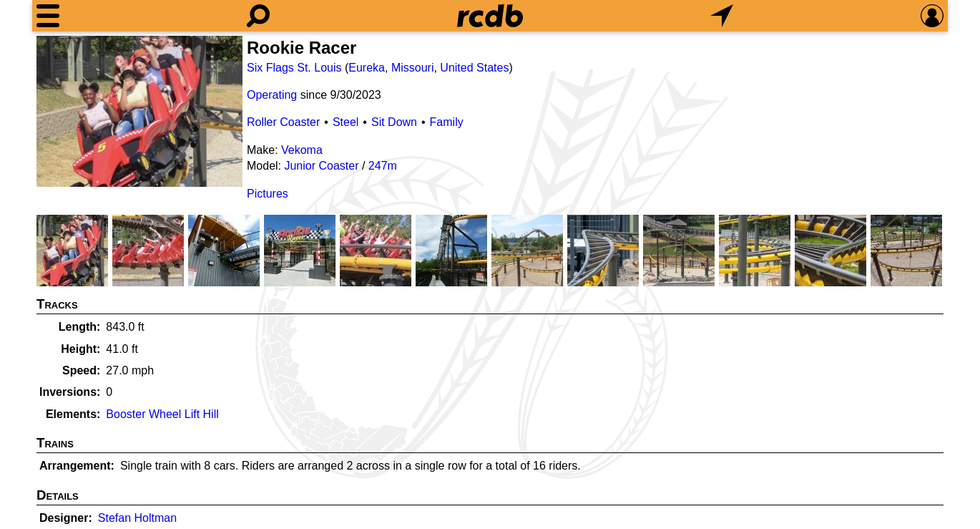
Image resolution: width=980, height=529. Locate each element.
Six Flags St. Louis (294, 68)
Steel (346, 122)
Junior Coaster (321, 166)
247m (383, 166)
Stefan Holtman (137, 518)
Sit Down (394, 122)
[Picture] (139, 111)
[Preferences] (932, 16)
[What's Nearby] (722, 16)
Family (447, 122)
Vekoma (302, 150)
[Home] (490, 16)
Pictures (268, 194)
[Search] (258, 16)
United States (474, 68)
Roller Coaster (283, 122)
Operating (272, 95)
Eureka (367, 68)
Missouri (413, 68)
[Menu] (48, 16)
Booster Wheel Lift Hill (162, 414)
